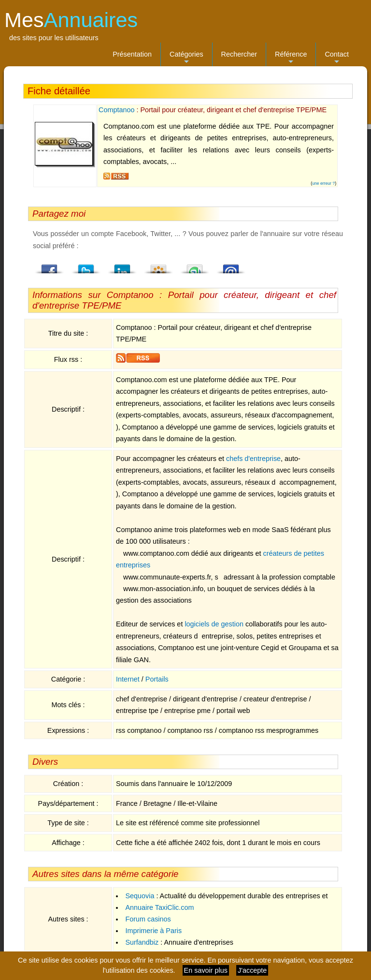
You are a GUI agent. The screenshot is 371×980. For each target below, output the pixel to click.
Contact (337, 58)
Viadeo (158, 266)
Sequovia (140, 896)
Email (231, 266)
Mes (71, 20)
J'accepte (252, 970)
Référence (291, 58)
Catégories (186, 58)
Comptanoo (116, 110)
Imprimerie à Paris (153, 931)
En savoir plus (206, 970)
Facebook (50, 266)
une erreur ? (323, 183)
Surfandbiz (142, 942)
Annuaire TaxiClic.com (159, 907)
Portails (157, 679)
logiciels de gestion (214, 624)
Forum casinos (148, 919)
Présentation (132, 54)
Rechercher (239, 54)
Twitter (86, 266)
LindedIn (122, 266)
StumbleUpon (195, 266)
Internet (128, 679)
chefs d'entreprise (253, 459)
